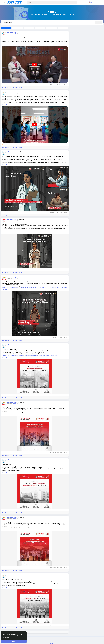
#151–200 (12, 581)
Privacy (90, 638)
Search (98, 23)
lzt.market (52, 643)
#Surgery (45, 355)
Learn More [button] (6, 638)
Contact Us (95, 638)
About (81, 638)
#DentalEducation (53, 355)
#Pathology (40, 355)
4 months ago (9, 34)
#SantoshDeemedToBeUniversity (10, 288)
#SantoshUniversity (23, 288)
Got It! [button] (14, 642)
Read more (5, 45)
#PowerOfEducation (42, 288)
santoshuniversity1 (11, 32)
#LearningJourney (63, 288)
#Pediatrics (34, 355)
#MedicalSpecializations (25, 355)
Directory (101, 638)
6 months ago (9, 153)
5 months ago (9, 93)
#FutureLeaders (33, 288)
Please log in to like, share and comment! (12, 87)
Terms (85, 638)
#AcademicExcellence (53, 288)
